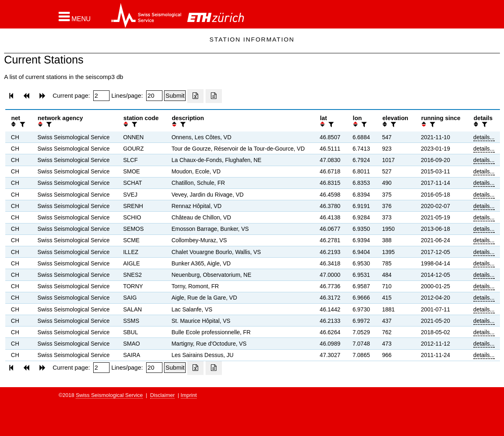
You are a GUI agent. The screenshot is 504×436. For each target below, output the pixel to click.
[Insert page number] (101, 96)
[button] (75, 17)
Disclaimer (163, 395)
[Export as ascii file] (214, 96)
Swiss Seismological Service (109, 395)
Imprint (189, 395)
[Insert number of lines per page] (154, 96)
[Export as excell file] (195, 96)
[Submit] (175, 96)
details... (484, 137)
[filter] (22, 124)
